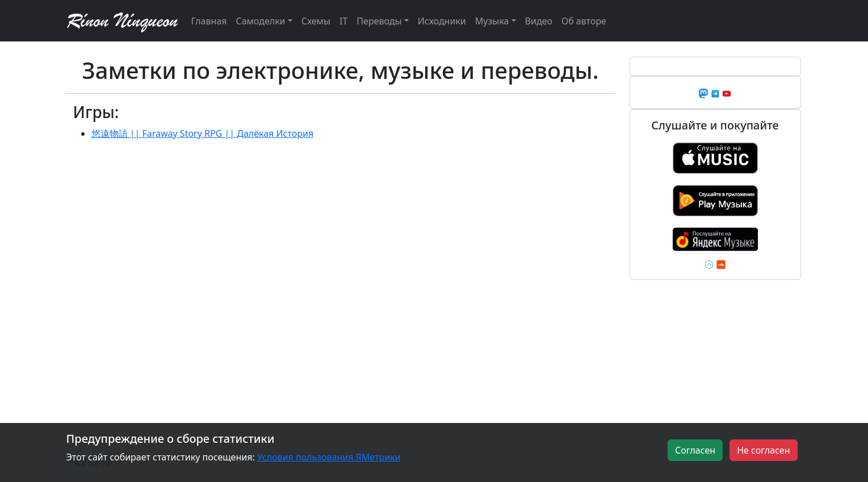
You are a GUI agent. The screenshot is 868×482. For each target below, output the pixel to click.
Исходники (442, 21)
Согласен (695, 450)
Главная (209, 21)
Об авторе (584, 21)
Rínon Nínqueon (122, 21)
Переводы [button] (379, 21)
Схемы (316, 21)
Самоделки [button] (260, 21)
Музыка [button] (492, 21)
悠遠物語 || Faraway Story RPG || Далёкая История (203, 133)
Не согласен (763, 450)
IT (343, 21)
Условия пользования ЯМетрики (329, 457)
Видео (539, 21)
